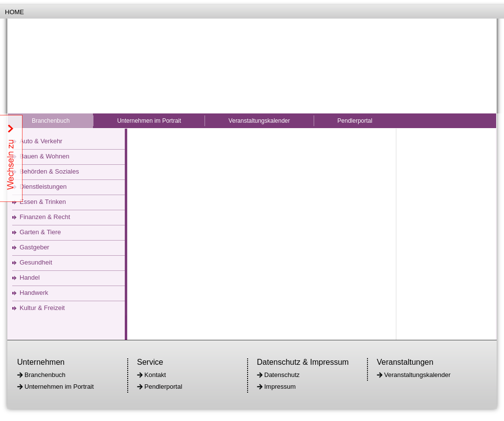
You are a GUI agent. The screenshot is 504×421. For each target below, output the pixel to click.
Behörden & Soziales (49, 171)
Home (14, 12)
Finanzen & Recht (45, 217)
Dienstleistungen (43, 187)
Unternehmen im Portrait (149, 121)
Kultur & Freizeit (42, 308)
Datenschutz (282, 375)
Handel (30, 277)
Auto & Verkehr (41, 141)
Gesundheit (36, 262)
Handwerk (34, 293)
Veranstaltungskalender (259, 121)
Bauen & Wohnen (45, 156)
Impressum (280, 387)
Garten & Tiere (40, 232)
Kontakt (155, 375)
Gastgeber (34, 247)
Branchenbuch (51, 121)
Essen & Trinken (43, 202)
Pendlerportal (355, 121)
